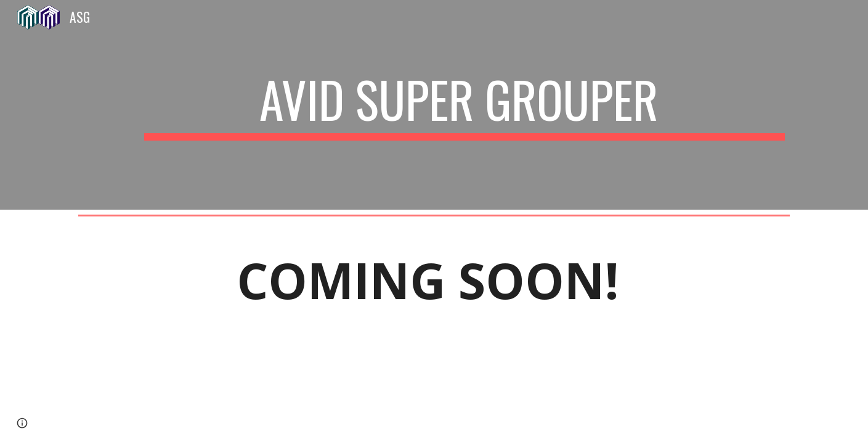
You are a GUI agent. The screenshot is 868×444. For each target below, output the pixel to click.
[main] (464, 105)
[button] (22, 423)
